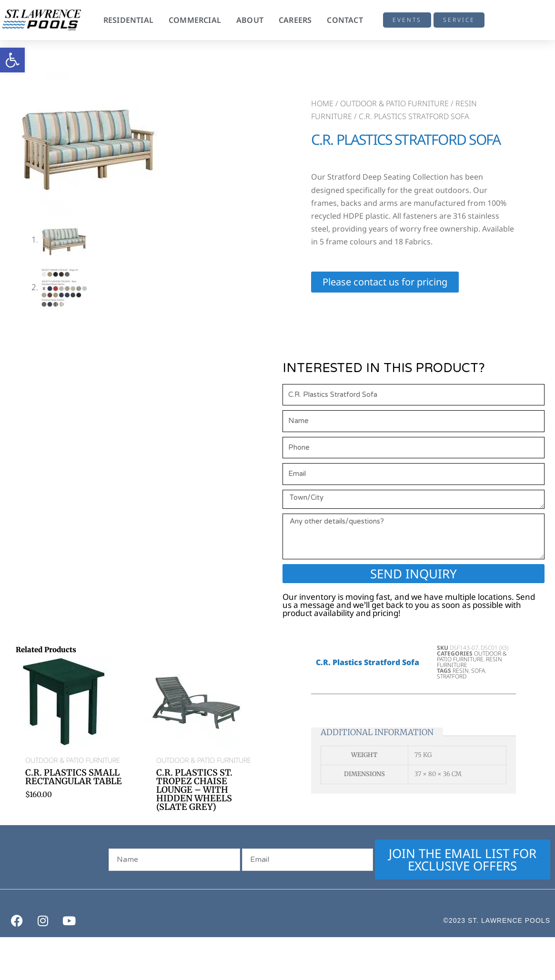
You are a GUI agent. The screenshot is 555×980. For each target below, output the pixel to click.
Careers (295, 20)
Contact (345, 20)
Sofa (478, 671)
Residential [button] (128, 20)
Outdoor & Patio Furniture (394, 103)
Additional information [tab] (377, 732)
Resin (461, 671)
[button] (12, 60)
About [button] (250, 20)
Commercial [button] (195, 20)
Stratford (452, 676)
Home (322, 103)
